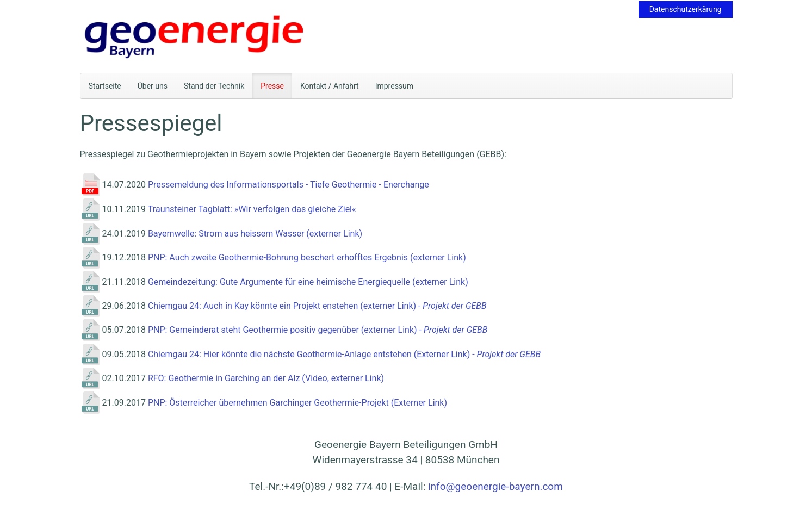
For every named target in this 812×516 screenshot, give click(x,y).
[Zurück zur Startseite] (194, 36)
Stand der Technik (214, 86)
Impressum (394, 86)
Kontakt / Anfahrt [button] (330, 86)
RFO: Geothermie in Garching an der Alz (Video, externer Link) (266, 378)
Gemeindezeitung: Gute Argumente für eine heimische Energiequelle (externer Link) (308, 282)
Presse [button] (272, 86)
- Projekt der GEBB (451, 306)
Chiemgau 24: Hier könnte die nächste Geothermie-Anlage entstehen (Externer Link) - (312, 354)
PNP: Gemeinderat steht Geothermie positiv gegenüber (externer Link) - (286, 330)
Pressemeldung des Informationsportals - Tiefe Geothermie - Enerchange (290, 185)
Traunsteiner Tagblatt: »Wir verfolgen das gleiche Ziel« (252, 209)
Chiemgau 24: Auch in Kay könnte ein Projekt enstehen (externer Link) (282, 306)
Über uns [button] (153, 86)
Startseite (105, 86)
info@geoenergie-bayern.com (495, 486)
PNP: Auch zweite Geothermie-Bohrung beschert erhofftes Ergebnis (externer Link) (307, 257)
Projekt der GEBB (455, 330)
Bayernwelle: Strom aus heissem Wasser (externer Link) (255, 234)
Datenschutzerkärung (686, 9)
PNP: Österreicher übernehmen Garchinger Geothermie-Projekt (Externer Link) (297, 403)
